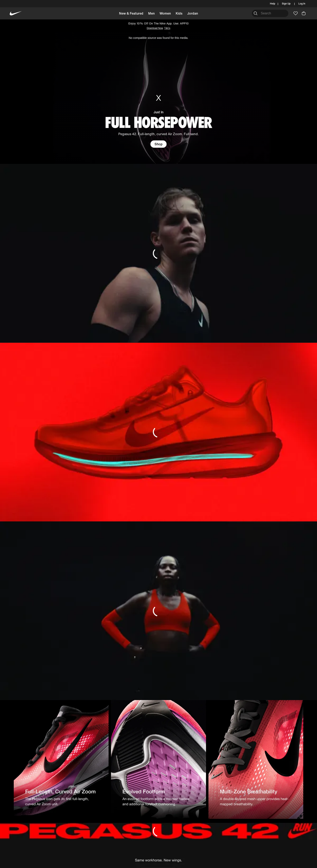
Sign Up (286, 4)
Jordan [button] (193, 13)
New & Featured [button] (131, 13)
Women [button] (165, 13)
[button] (304, 13)
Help (273, 4)
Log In (302, 4)
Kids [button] (179, 13)
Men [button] (151, 13)
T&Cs (167, 28)
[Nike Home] (16, 13)
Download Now (155, 28)
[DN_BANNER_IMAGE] (158, 253)
